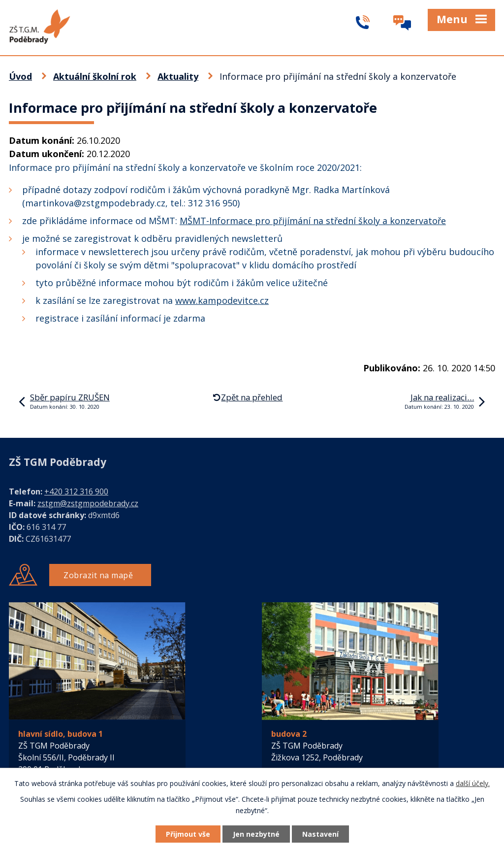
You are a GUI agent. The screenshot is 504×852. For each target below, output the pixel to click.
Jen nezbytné (256, 834)
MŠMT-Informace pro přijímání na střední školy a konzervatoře (313, 221)
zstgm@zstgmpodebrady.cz (88, 503)
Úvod (20, 76)
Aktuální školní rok (95, 76)
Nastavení (320, 834)
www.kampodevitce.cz (222, 300)
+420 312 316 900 (76, 492)
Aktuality (178, 76)
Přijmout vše (188, 834)
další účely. (473, 783)
